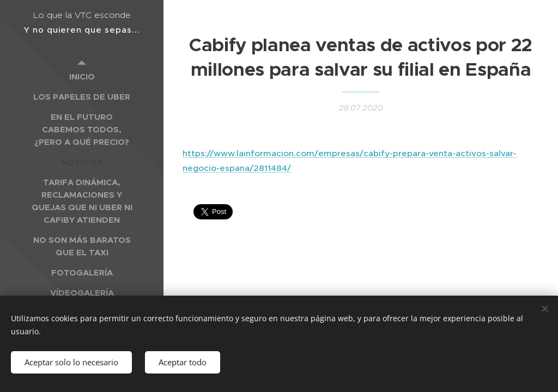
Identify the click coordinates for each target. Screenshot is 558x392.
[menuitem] (82, 76)
